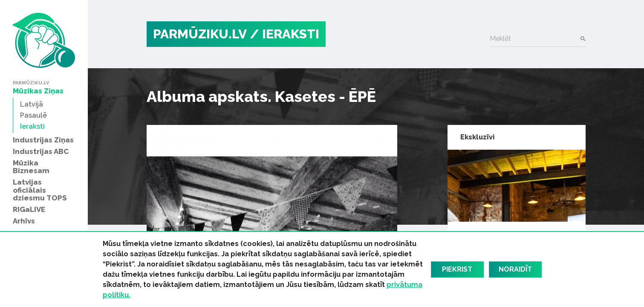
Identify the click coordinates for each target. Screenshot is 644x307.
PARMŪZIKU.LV (200, 34)
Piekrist (457, 269)
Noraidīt (515, 269)
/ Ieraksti (284, 34)
